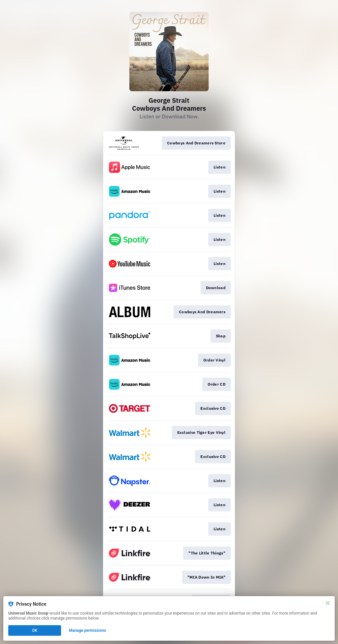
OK (35, 630)
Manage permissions (88, 630)
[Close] (328, 603)
